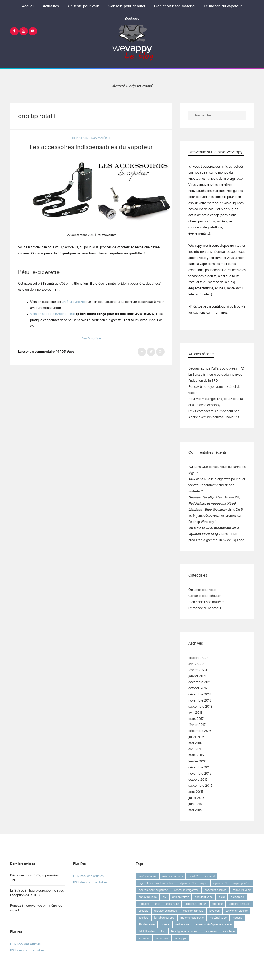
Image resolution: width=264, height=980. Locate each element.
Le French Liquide (237, 911)
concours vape (242, 890)
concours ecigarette (186, 890)
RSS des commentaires (27, 950)
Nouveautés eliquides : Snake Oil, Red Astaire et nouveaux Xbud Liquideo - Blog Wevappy (214, 504)
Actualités (51, 6)
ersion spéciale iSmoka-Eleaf (54, 314)
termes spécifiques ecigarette (213, 925)
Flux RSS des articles (25, 944)
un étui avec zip (74, 302)
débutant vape (204, 897)
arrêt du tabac (147, 876)
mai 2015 (195, 810)
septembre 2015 (200, 786)
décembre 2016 (200, 731)
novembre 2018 (200, 701)
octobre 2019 (198, 688)
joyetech (214, 911)
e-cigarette (237, 897)
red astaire (182, 925)
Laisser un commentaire (36, 352)
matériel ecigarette (192, 918)
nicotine (238, 918)
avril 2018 (195, 713)
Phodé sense (147, 925)
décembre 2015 (200, 768)
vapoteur (144, 938)
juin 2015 (195, 804)
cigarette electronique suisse (156, 883)
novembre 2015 (200, 774)
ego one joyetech (240, 904)
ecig (158, 904)
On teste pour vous (84, 6)
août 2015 (196, 792)
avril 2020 (196, 664)
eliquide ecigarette (166, 911)
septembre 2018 (200, 707)
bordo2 (193, 876)
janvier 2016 (197, 761)
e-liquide (144, 904)
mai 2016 (195, 743)
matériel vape (218, 918)
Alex (192, 479)
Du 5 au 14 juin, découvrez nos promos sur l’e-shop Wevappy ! (216, 516)
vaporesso (210, 931)
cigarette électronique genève (232, 883)
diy (164, 897)
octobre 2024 (198, 658)
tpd (163, 931)
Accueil (28, 6)
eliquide (143, 911)
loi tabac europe (164, 918)
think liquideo (147, 931)
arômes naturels (173, 876)
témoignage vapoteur (185, 931)
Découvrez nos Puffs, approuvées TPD (216, 369)
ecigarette (172, 904)
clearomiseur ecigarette (153, 890)
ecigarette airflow (195, 904)
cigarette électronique (194, 883)
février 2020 (198, 670)
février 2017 (197, 725)
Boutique (132, 19)
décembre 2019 (200, 682)
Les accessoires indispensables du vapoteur (91, 147)
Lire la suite (91, 338)
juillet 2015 (196, 798)
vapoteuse (162, 938)
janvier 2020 (198, 676)
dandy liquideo (148, 897)
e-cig (222, 897)
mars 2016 (196, 755)
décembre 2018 (200, 694)
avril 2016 (195, 749)
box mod (209, 876)
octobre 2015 (198, 780)
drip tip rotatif (180, 897)
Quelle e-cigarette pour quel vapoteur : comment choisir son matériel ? (217, 485)
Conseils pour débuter (127, 6)
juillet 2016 (196, 737)
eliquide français (193, 911)
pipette (165, 925)
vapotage (229, 931)
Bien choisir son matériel (175, 6)
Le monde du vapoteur (223, 6)
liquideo (143, 918)
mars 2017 (196, 719)
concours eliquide (216, 890)
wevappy (180, 938)
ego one (218, 904)
